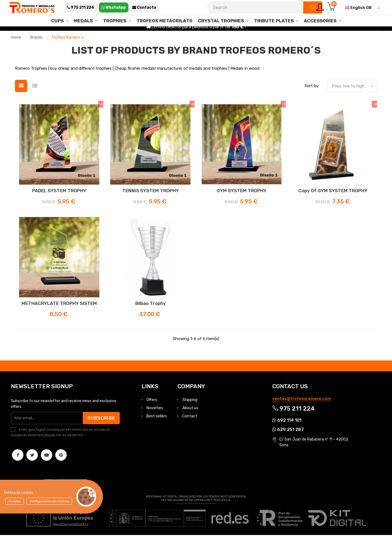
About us (190, 411)
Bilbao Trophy (151, 307)
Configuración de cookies (49, 501)
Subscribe (101, 421)
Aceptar (15, 501)
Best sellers (157, 419)
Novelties (155, 411)
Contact (190, 419)
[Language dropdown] (361, 8)
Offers (152, 403)
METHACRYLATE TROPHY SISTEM (59, 307)
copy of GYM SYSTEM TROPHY (333, 194)
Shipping (190, 403)
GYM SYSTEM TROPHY (242, 194)
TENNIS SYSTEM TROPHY (151, 194)
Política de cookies (19, 492)
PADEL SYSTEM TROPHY (59, 194)
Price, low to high (354, 89)
